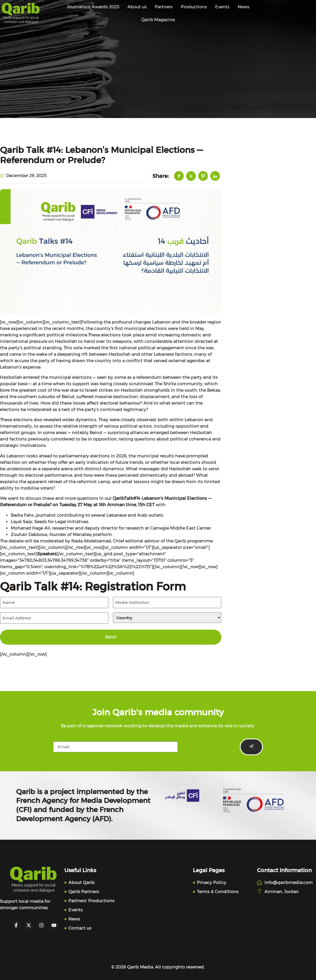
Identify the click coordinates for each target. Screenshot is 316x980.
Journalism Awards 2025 (93, 7)
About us (137, 7)
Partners (164, 7)
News (244, 7)
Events (222, 7)
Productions (194, 7)
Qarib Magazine (158, 20)
